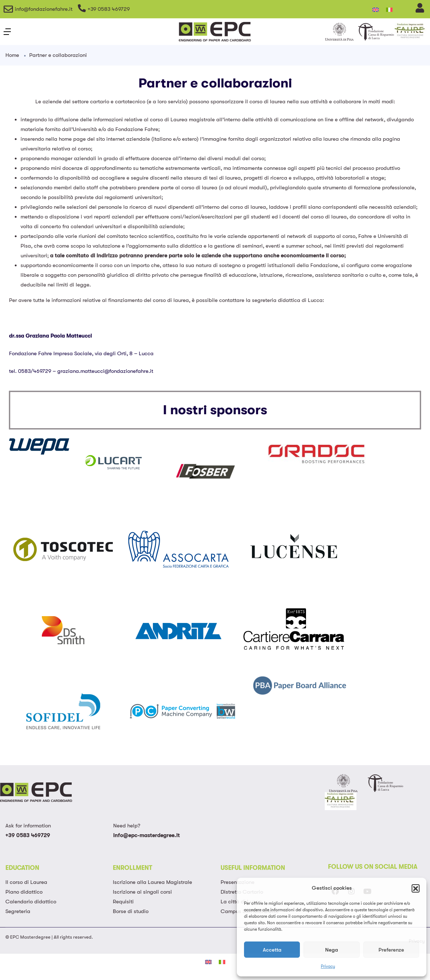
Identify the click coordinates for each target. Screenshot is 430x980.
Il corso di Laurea (26, 882)
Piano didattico (24, 892)
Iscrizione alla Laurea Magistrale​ (152, 882)
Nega (332, 950)
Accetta (272, 950)
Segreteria (18, 911)
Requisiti (123, 902)
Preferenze (391, 950)
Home (12, 55)
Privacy (328, 966)
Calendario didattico (31, 902)
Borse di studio (131, 911)
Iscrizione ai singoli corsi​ (142, 892)
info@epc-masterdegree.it (147, 835)
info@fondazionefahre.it (44, 9)
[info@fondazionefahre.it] (8, 9)
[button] (416, 888)
